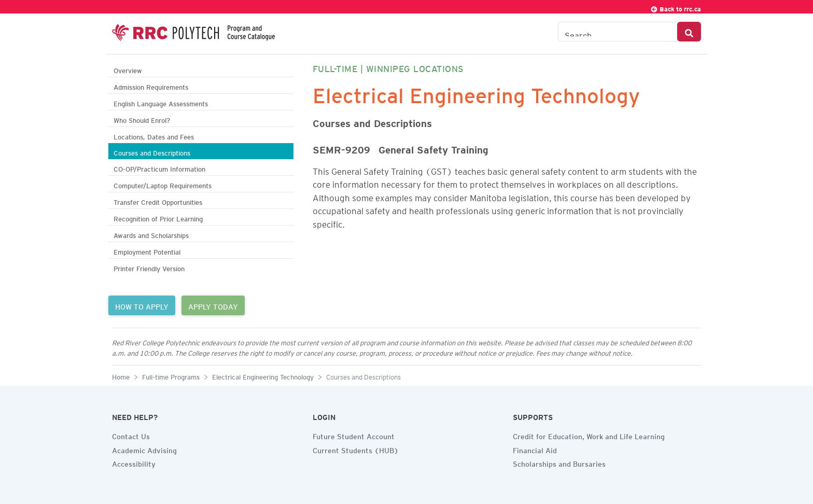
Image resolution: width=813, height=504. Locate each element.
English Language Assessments (161, 102)
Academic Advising (144, 449)
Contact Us (131, 435)
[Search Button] (689, 32)
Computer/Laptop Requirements (163, 184)
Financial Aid (535, 449)
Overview (128, 69)
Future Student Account (354, 435)
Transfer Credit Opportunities (158, 201)
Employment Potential (147, 251)
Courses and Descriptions (152, 152)
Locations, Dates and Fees (154, 136)
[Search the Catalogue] (618, 32)
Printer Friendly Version (149, 267)
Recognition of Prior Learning (158, 218)
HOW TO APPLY (142, 305)
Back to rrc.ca (676, 8)
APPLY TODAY (213, 305)
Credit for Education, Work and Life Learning (589, 435)
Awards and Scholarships (151, 234)
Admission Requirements (151, 86)
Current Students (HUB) (356, 449)
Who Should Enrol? (142, 119)
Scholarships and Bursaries (559, 463)
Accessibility (134, 463)
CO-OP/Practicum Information (159, 168)
